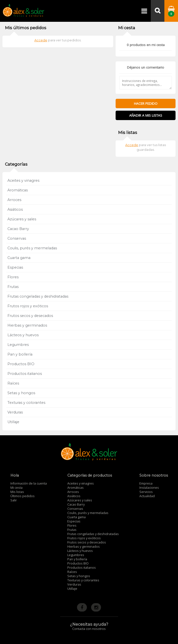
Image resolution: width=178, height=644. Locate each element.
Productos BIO (21, 364)
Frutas (13, 287)
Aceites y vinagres (23, 180)
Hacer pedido (146, 103)
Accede (41, 40)
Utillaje (13, 422)
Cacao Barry (18, 229)
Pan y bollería (20, 354)
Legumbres (18, 345)
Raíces (13, 383)
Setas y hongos (21, 393)
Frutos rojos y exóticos (28, 306)
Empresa (146, 483)
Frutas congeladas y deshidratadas (38, 296)
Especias (15, 267)
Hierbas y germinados (27, 325)
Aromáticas (18, 190)
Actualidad (147, 496)
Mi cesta (16, 488)
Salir (14, 500)
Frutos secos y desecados (30, 316)
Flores (13, 277)
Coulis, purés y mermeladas (32, 248)
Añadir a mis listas (146, 115)
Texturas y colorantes (26, 403)
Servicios (146, 492)
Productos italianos (25, 374)
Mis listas (17, 492)
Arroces (14, 200)
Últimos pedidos (23, 496)
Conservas (17, 238)
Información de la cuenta (29, 483)
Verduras (15, 412)
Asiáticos (15, 209)
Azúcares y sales (22, 219)
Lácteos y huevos (23, 335)
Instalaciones (149, 488)
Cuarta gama (19, 258)
